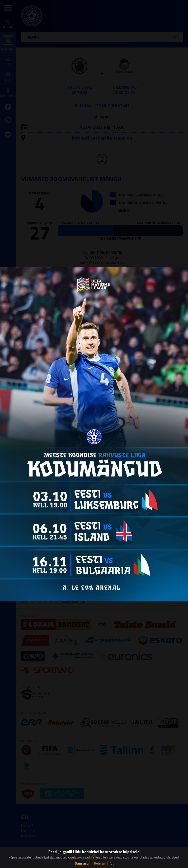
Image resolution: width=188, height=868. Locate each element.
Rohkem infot (104, 863)
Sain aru (82, 863)
